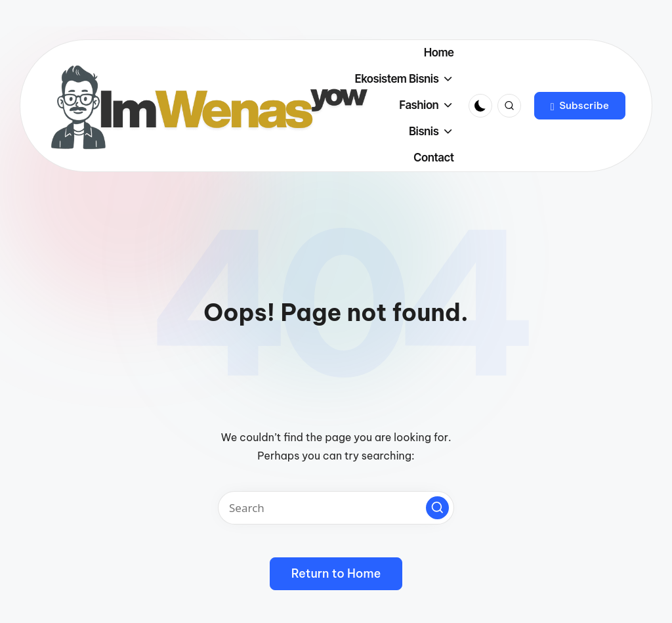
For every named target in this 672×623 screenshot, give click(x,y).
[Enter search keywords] (336, 508)
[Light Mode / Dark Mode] (480, 106)
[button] (580, 106)
